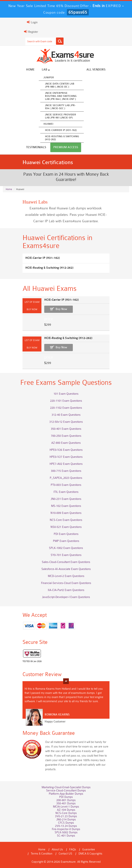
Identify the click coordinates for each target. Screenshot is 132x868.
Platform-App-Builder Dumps (66, 794)
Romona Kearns (57, 715)
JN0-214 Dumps (66, 820)
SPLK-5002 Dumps (66, 832)
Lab (46, 70)
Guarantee (89, 850)
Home (30, 70)
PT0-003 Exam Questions (66, 485)
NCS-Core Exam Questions (66, 520)
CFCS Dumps (66, 823)
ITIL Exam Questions (66, 492)
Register (31, 32)
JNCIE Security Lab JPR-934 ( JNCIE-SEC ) (60, 107)
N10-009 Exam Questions (66, 513)
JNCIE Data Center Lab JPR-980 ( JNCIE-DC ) (60, 85)
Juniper (49, 77)
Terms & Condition (42, 854)
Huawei (48, 124)
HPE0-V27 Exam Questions (66, 457)
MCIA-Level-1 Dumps (66, 807)
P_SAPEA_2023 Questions (66, 478)
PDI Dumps (66, 797)
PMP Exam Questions (66, 541)
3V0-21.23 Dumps (66, 816)
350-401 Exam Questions (66, 429)
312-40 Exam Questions (66, 415)
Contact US (65, 854)
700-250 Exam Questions (66, 436)
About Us (57, 850)
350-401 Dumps (66, 803)
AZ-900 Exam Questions (66, 443)
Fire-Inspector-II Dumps (66, 829)
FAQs (73, 850)
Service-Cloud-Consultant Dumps (66, 791)
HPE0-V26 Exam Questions (66, 450)
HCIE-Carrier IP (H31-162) (61, 130)
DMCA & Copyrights (90, 854)
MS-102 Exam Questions (66, 506)
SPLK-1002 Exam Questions (66, 548)
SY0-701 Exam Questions (66, 555)
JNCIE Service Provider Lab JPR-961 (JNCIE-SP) (61, 116)
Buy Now (61, 309)
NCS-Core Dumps (66, 813)
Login (32, 22)
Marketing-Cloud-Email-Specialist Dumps (66, 787)
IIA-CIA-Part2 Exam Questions (66, 590)
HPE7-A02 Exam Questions (66, 464)
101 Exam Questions (66, 394)
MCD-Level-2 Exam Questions (66, 576)
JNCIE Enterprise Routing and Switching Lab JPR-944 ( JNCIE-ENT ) (61, 96)
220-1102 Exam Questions (66, 408)
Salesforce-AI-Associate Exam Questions (66, 569)
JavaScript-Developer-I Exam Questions (66, 597)
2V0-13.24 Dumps (66, 826)
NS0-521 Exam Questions (66, 527)
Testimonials (36, 147)
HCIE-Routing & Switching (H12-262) (62, 138)
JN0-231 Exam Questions (66, 499)
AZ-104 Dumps (66, 810)
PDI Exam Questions (66, 534)
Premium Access (66, 147)
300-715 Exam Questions (66, 471)
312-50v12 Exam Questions (66, 422)
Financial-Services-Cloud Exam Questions (66, 583)
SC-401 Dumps (66, 836)
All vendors (96, 70)
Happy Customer (55, 722)
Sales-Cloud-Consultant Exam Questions (66, 562)
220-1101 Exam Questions (66, 401)
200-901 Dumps (66, 800)
